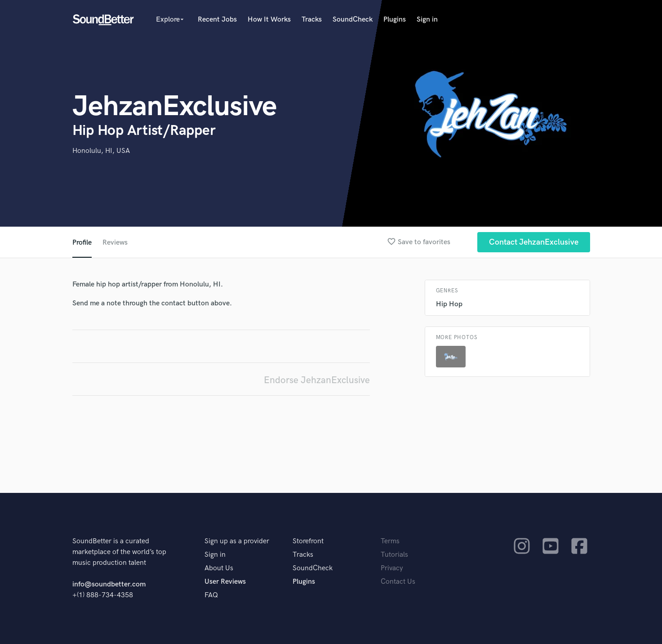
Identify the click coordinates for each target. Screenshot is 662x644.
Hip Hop (449, 304)
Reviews (115, 243)
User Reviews (225, 582)
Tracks (312, 20)
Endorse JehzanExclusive (317, 380)
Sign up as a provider (237, 541)
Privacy (392, 568)
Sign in (427, 20)
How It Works (269, 20)
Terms (390, 541)
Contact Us (398, 582)
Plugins (395, 20)
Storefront (308, 541)
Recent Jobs (217, 20)
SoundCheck (353, 20)
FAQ (211, 595)
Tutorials (394, 555)
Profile (82, 243)
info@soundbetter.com (109, 584)
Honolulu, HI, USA (101, 151)
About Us (219, 568)
